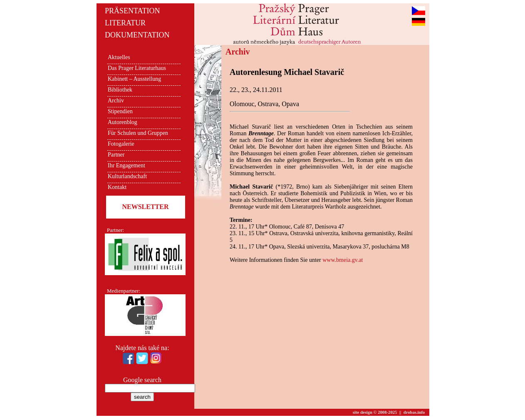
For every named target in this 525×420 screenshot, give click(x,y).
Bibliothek (120, 90)
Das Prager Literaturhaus (137, 68)
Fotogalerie (121, 144)
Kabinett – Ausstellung (134, 79)
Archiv (116, 101)
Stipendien (120, 111)
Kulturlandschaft (127, 176)
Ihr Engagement (126, 165)
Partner (116, 155)
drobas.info (414, 412)
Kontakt (117, 187)
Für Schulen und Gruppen (138, 133)
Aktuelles (119, 57)
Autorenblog (123, 122)
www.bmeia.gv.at (343, 260)
